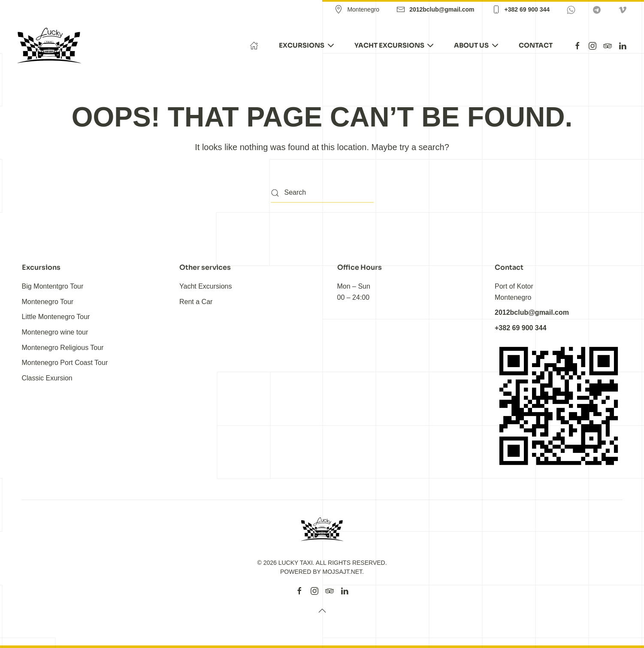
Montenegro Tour (48, 302)
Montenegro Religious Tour (63, 348)
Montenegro (357, 9)
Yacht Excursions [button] (394, 45)
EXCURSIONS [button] (306, 45)
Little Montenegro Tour (56, 317)
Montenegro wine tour (55, 332)
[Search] (322, 193)
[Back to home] (51, 45)
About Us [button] (476, 45)
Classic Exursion (47, 378)
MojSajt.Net (343, 572)
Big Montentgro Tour (53, 286)
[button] (322, 611)
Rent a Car (196, 302)
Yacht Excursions (206, 286)
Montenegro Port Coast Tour (65, 363)
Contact (536, 45)
